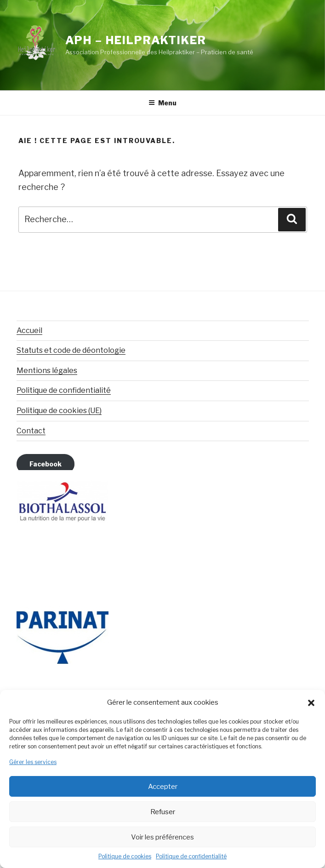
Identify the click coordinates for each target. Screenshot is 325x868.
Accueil (29, 331)
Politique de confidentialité (191, 856)
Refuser (163, 812)
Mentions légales (47, 371)
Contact (31, 431)
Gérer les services (33, 762)
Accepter (163, 787)
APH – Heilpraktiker (136, 40)
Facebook (46, 464)
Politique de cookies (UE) (59, 411)
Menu (162, 103)
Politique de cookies (125, 856)
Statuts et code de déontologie (71, 350)
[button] (311, 703)
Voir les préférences (162, 837)
